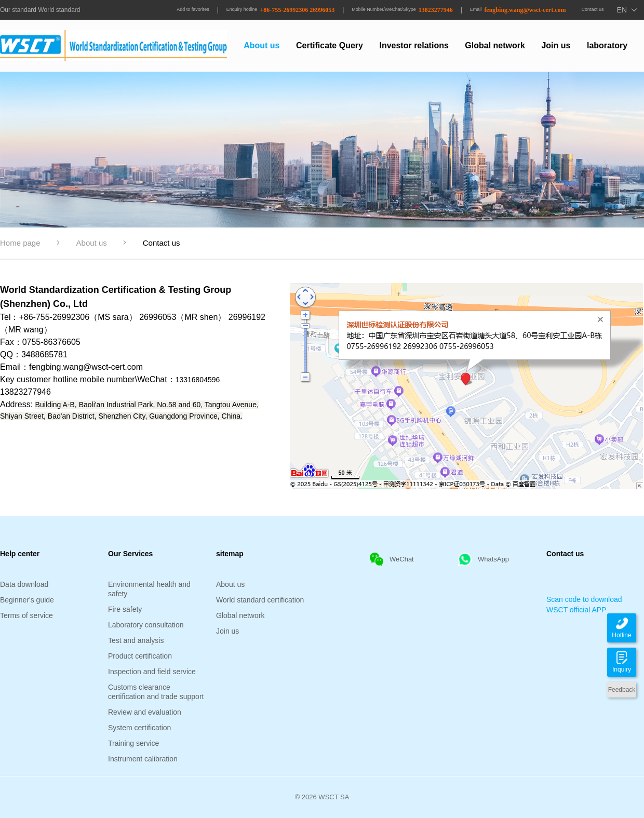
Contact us (593, 9)
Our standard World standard (40, 10)
